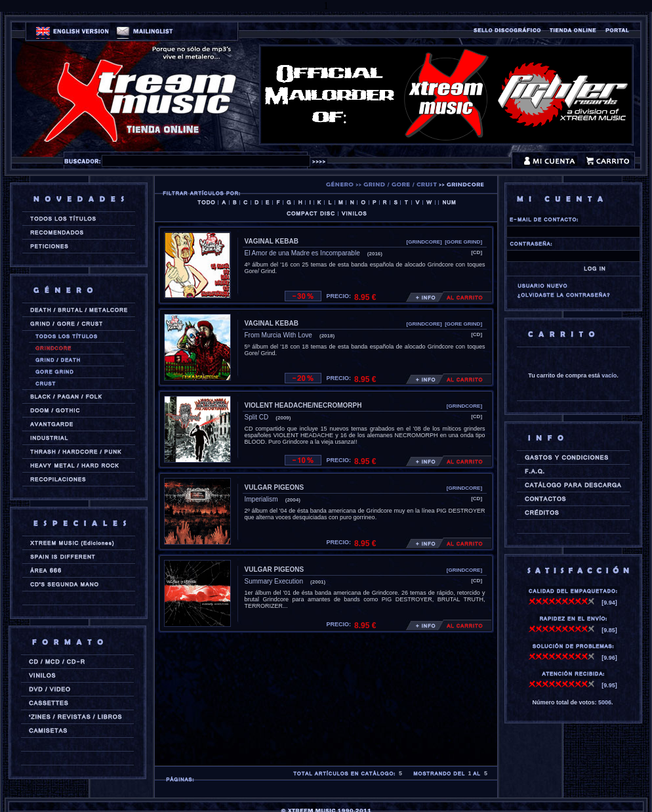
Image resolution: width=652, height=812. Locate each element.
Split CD (257, 417)
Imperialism (261, 499)
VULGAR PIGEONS (275, 487)
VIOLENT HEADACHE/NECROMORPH (303, 405)
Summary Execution (274, 581)
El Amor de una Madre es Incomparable (302, 253)
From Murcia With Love (278, 335)
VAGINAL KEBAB (272, 241)
